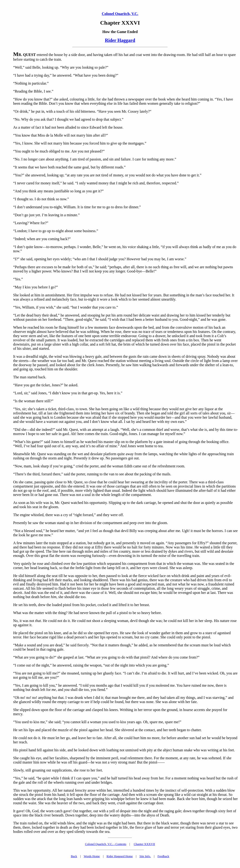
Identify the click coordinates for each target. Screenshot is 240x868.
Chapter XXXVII (144, 844)
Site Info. (145, 856)
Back (74, 856)
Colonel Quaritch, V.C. (120, 14)
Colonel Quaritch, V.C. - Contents (106, 844)
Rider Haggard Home (120, 856)
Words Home (92, 856)
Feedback (163, 856)
